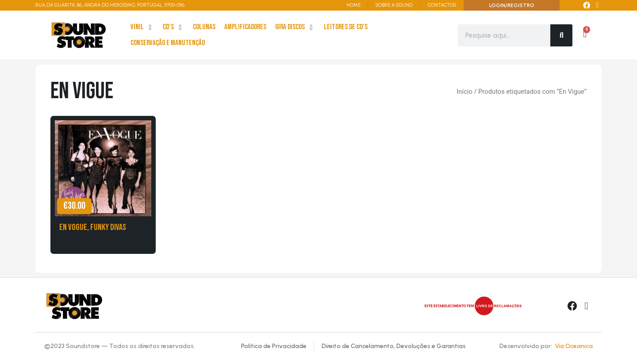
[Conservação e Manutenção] (168, 43)
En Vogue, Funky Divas (93, 227)
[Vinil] (142, 27)
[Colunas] (204, 27)
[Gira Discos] (295, 27)
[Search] (561, 35)
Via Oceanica (574, 346)
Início (464, 92)
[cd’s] (173, 27)
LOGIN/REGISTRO (512, 5)
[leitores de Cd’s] (346, 27)
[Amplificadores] (245, 27)
